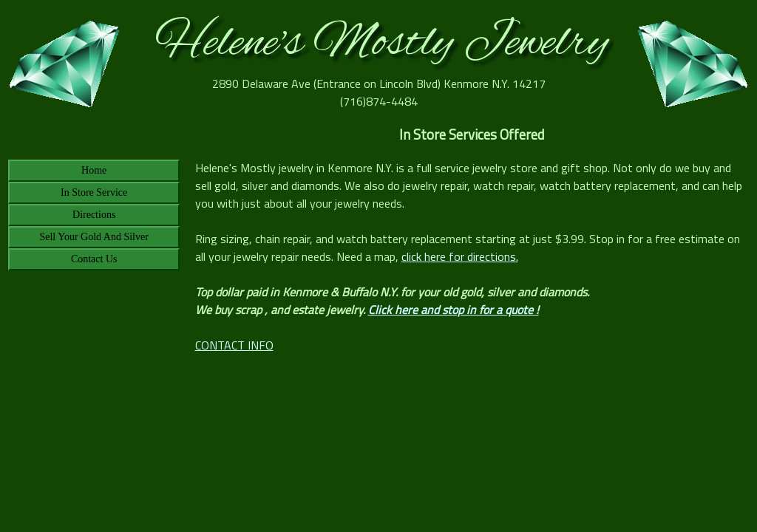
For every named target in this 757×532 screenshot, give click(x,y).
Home (94, 170)
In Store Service (94, 192)
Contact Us (94, 259)
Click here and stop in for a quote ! (454, 310)
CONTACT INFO (234, 345)
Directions (94, 215)
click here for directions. (460, 256)
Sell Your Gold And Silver (94, 237)
